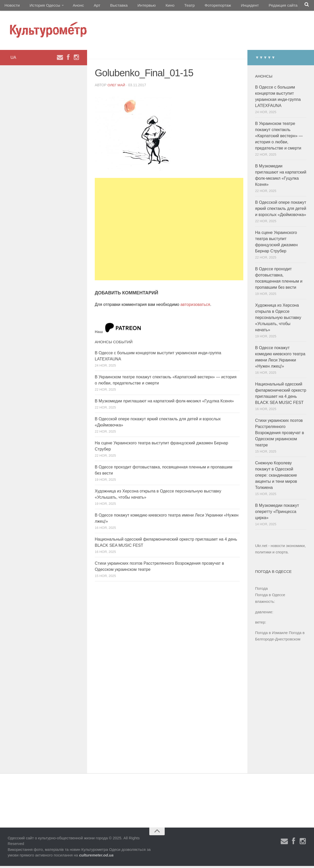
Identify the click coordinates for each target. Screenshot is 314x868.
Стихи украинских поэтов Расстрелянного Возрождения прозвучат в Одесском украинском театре (280, 435)
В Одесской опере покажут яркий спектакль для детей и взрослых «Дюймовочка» (281, 211)
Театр (175, 6)
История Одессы (43, 6)
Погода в (270, 597)
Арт (92, 6)
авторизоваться (195, 307)
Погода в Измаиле (271, 635)
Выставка (111, 6)
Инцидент (232, 6)
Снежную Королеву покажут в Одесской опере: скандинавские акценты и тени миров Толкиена (276, 477)
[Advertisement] (169, 231)
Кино (158, 6)
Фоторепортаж (202, 6)
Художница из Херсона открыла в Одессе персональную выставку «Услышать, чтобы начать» (278, 320)
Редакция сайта (263, 6)
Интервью (137, 6)
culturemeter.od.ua (96, 857)
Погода (261, 590)
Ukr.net (261, 548)
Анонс (75, 6)
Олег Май (117, 87)
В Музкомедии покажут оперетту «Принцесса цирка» (277, 514)
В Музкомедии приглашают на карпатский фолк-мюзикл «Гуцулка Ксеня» (164, 403)
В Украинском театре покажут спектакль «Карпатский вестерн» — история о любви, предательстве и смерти (279, 138)
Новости (12, 6)
